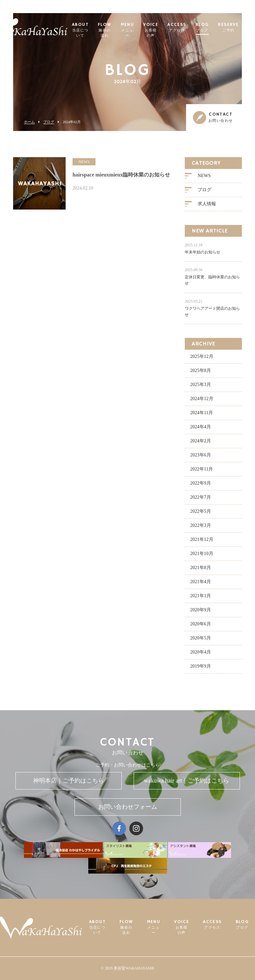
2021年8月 (201, 568)
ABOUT (80, 30)
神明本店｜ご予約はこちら (69, 781)
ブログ (49, 122)
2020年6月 (201, 624)
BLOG (202, 28)
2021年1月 (201, 596)
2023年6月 (201, 455)
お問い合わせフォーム (128, 807)
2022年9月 (201, 483)
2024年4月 (201, 427)
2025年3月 (201, 385)
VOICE (151, 30)
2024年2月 (201, 441)
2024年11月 (202, 413)
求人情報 (207, 204)
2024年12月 (202, 399)
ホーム (29, 122)
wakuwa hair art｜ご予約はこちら (187, 781)
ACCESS (177, 28)
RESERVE (228, 28)
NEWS (204, 176)
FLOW (105, 30)
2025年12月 (202, 356)
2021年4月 (201, 582)
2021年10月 (202, 554)
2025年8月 (201, 370)
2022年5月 (201, 511)
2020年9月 (201, 610)
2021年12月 (202, 539)
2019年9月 (201, 666)
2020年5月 (201, 638)
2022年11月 (202, 469)
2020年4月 (201, 652)
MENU (127, 30)
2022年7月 (201, 497)
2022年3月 (201, 525)
